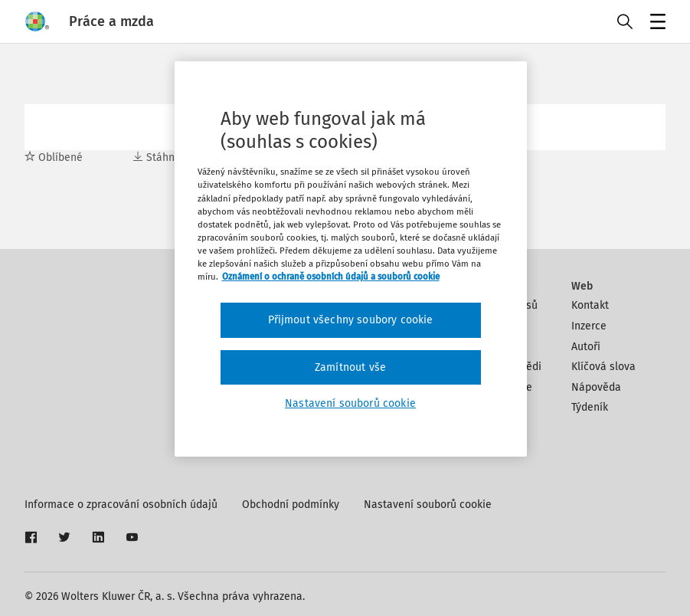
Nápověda (596, 387)
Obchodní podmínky (291, 505)
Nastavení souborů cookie (428, 505)
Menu (655, 23)
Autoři (586, 347)
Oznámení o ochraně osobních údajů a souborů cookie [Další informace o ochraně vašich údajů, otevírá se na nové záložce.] (331, 277)
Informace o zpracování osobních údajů (121, 505)
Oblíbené (54, 157)
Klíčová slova (603, 367)
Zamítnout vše (350, 367)
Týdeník (590, 407)
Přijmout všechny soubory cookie (351, 320)
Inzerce (589, 326)
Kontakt (590, 305)
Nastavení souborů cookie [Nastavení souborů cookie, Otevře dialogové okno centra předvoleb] (350, 403)
